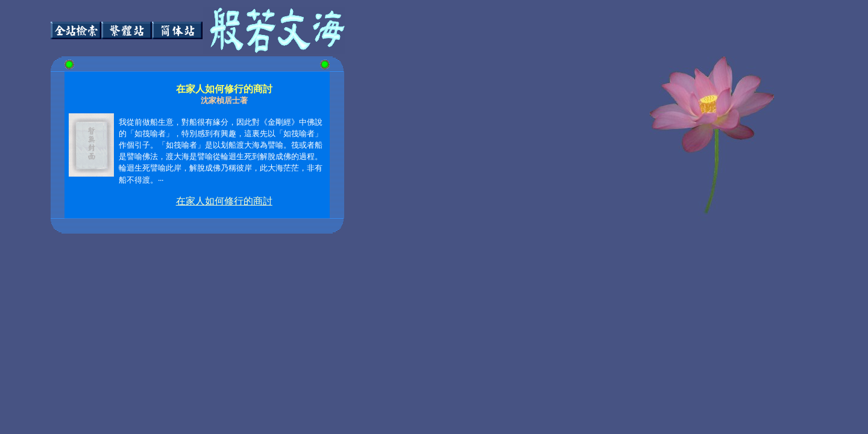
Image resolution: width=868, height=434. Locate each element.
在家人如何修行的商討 (224, 201)
